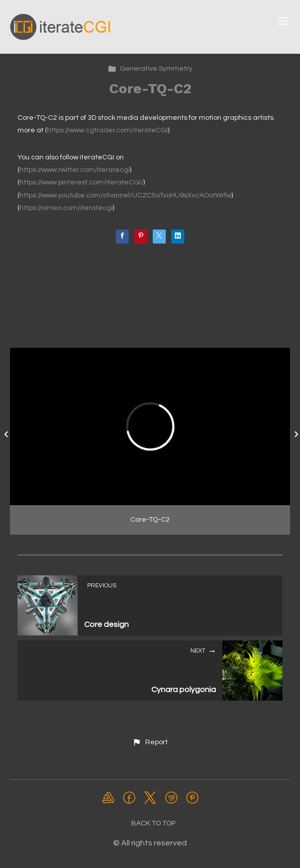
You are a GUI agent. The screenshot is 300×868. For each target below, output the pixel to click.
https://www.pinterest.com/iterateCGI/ (81, 182)
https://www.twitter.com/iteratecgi (75, 170)
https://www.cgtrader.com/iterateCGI (107, 130)
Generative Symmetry (150, 69)
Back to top (153, 823)
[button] (150, 742)
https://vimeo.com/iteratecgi (66, 208)
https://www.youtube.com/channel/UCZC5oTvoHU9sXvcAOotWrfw (125, 195)
